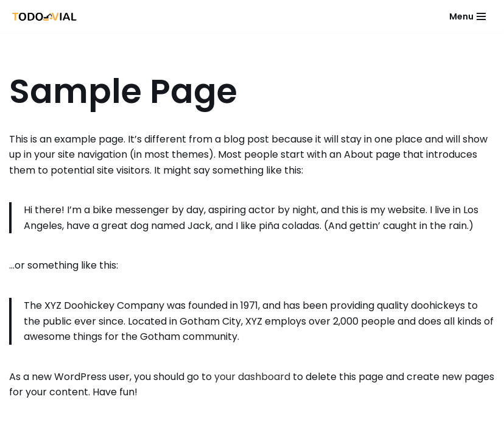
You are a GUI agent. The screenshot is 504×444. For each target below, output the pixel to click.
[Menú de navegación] (467, 16)
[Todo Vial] (45, 16)
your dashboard (252, 377)
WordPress (317, 431)
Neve (173, 431)
